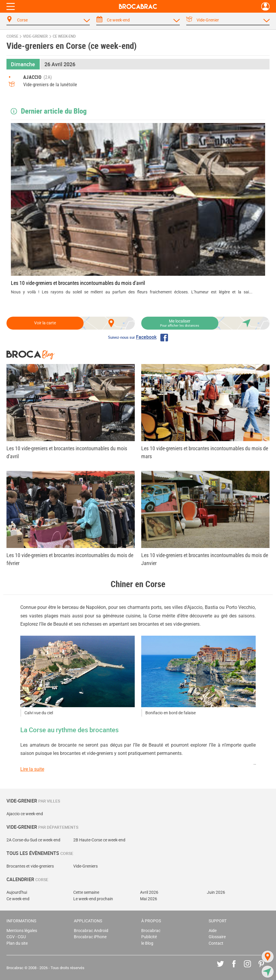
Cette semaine (86, 892)
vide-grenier (35, 36)
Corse (12, 36)
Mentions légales (22, 931)
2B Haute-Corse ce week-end (99, 840)
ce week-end (64, 36)
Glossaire (217, 937)
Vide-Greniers (85, 866)
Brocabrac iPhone (90, 937)
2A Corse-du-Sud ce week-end (33, 840)
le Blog (147, 943)
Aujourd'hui (17, 892)
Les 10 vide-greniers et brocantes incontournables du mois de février (70, 559)
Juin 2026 (216, 892)
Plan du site (17, 943)
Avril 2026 (149, 892)
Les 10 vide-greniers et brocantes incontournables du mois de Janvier (205, 559)
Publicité (149, 937)
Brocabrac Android (91, 931)
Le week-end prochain (93, 899)
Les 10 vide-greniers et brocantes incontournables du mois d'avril (78, 283)
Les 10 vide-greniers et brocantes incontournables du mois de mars (205, 452)
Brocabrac (151, 931)
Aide (213, 931)
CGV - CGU (16, 937)
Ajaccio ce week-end (25, 814)
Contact (216, 943)
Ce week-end (18, 899)
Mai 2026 (149, 899)
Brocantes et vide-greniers (30, 866)
